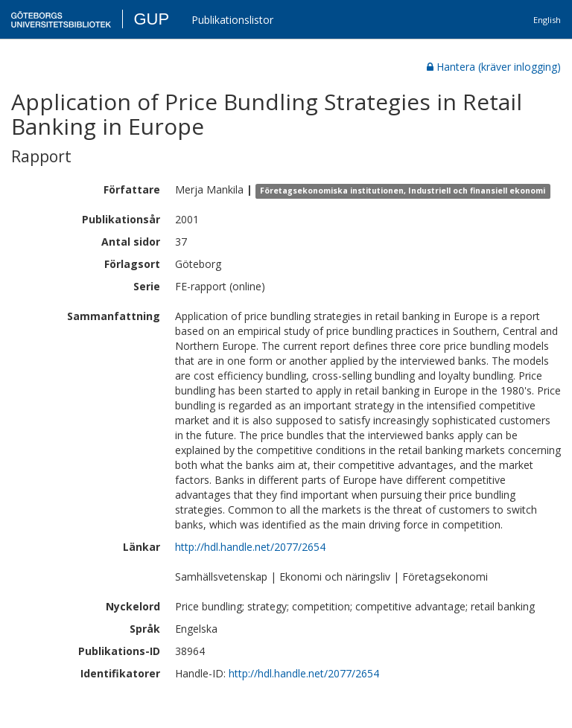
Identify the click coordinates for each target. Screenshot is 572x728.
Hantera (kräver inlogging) (494, 67)
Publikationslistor (232, 20)
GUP (151, 19)
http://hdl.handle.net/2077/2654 (250, 547)
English (547, 20)
